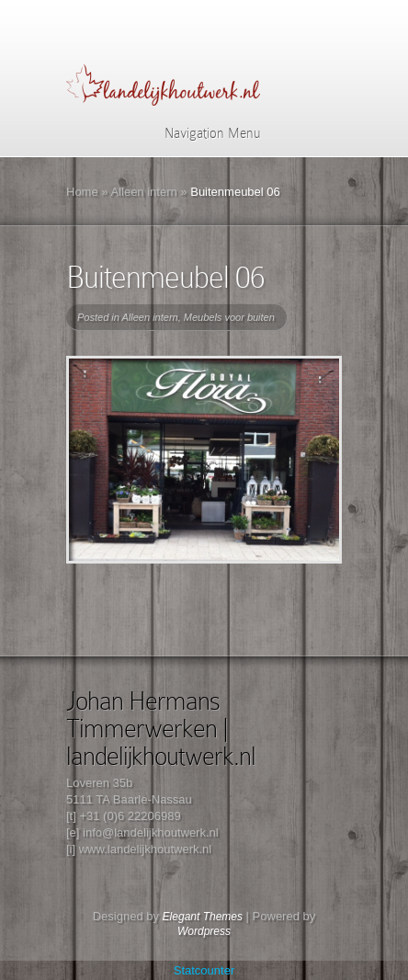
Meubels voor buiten (229, 317)
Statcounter (204, 970)
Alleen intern (143, 192)
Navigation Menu (201, 133)
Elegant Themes (203, 917)
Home (82, 192)
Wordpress (204, 931)
